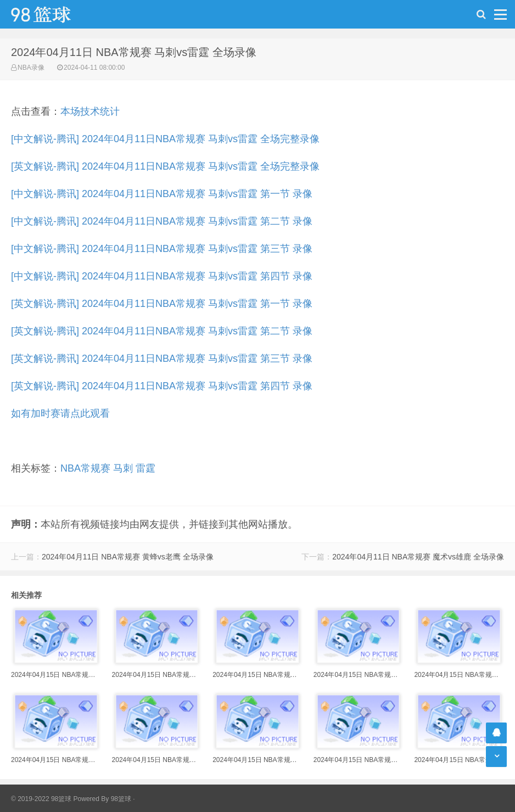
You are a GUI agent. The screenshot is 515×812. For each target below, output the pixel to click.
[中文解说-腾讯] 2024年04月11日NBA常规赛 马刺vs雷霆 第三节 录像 (162, 249)
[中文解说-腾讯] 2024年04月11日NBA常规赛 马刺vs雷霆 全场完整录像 (165, 139)
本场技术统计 (90, 111)
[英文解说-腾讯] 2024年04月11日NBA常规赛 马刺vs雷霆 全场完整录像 (165, 166)
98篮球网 (55, 14)
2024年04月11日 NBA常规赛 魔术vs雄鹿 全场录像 (418, 557)
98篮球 (121, 799)
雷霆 (145, 468)
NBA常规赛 (85, 468)
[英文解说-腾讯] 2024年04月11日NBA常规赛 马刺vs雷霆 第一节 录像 (162, 304)
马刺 (123, 468)
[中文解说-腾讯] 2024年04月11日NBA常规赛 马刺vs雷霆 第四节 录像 (162, 276)
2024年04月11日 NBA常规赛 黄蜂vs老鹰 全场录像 (128, 557)
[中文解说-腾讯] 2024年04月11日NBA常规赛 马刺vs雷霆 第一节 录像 (162, 194)
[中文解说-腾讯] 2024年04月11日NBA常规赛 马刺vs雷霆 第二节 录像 (162, 221)
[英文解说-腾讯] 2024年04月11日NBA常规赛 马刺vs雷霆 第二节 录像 (162, 331)
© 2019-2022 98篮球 (41, 799)
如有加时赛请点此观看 (60, 413)
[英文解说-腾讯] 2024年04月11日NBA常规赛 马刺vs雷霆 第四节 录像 (162, 386)
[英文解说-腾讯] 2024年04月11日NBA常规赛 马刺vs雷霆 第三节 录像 (162, 359)
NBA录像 (31, 68)
